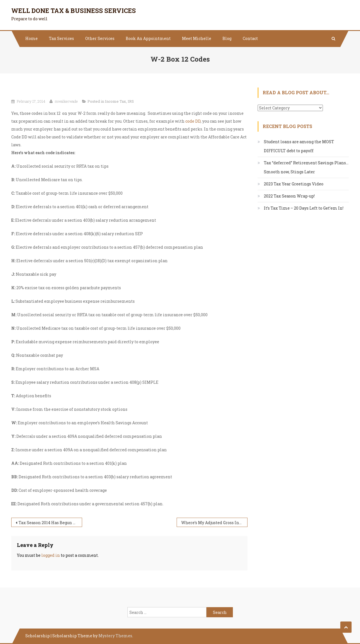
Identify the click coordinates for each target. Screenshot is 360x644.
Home (31, 38)
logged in (51, 555)
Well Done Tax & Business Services (74, 11)
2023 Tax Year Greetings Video (294, 184)
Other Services (100, 38)
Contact (250, 38)
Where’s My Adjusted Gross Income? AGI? (214, 523)
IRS (131, 101)
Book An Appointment (148, 38)
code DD (193, 121)
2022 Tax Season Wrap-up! (289, 196)
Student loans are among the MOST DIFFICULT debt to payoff (299, 146)
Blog (227, 38)
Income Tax (115, 101)
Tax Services (61, 38)
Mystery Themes (115, 636)
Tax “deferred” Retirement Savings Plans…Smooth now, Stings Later (306, 167)
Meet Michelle (197, 38)
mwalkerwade (66, 101)
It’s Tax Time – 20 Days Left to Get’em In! (304, 208)
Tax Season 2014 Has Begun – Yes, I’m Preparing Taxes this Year (50, 523)
